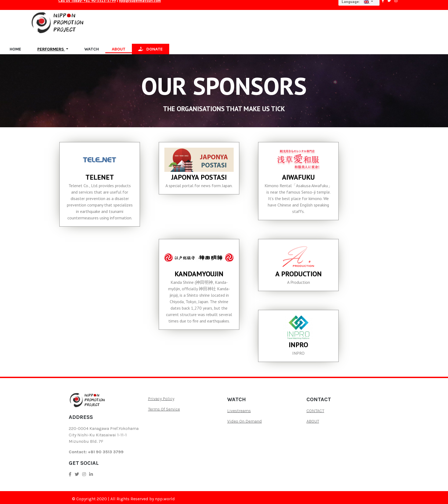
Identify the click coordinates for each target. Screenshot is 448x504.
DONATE (151, 49)
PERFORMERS (51, 49)
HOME (15, 49)
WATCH (92, 49)
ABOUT (119, 49)
